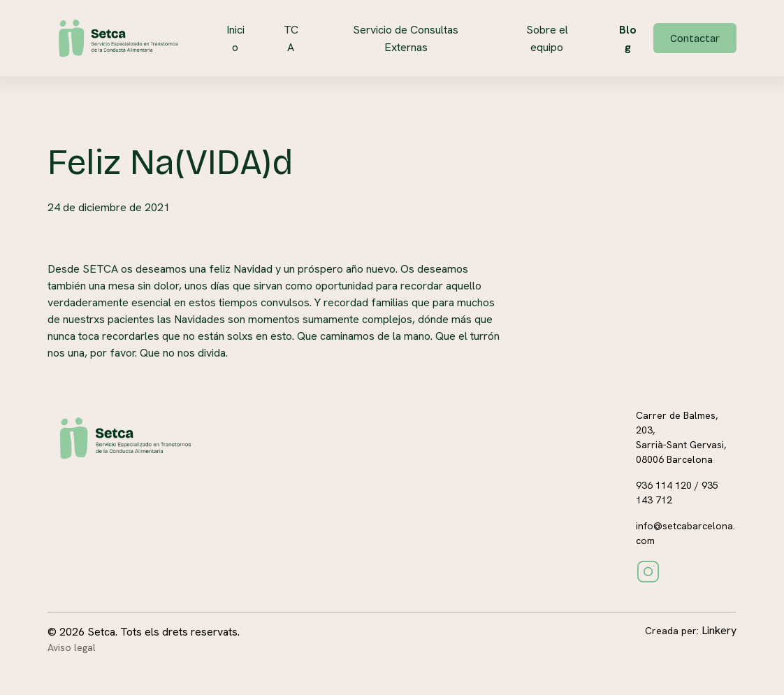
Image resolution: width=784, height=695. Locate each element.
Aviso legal (72, 647)
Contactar (695, 38)
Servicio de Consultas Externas (406, 38)
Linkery (719, 630)
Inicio (235, 38)
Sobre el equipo (547, 38)
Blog (628, 38)
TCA (291, 38)
